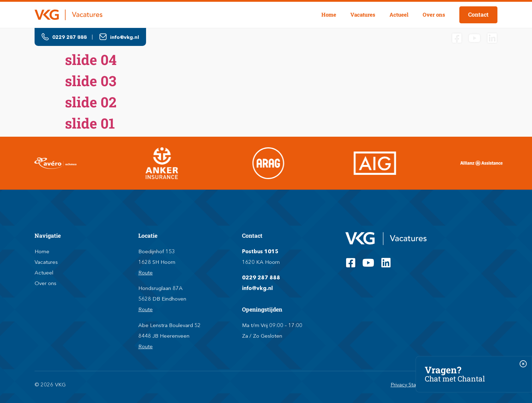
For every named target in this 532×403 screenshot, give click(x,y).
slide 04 (91, 60)
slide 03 (91, 81)
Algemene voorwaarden (469, 384)
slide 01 (90, 123)
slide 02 (91, 102)
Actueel (399, 14)
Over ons (434, 14)
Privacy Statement (412, 384)
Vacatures (363, 14)
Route (146, 272)
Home (329, 14)
